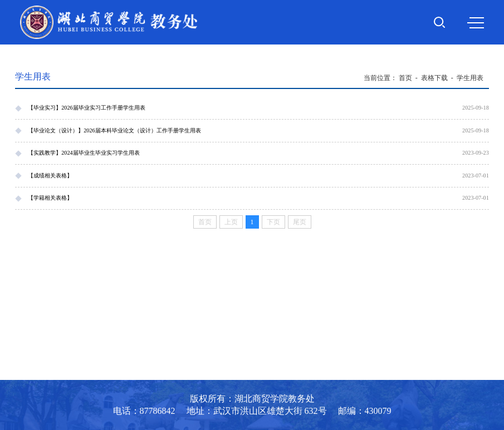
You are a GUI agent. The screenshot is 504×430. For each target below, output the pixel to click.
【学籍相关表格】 (50, 198)
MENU (476, 23)
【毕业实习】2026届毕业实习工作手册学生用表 (87, 108)
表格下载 (434, 78)
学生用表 (470, 78)
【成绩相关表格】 (50, 176)
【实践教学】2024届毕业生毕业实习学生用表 (84, 153)
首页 (405, 78)
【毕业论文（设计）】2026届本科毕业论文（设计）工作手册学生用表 (114, 130)
